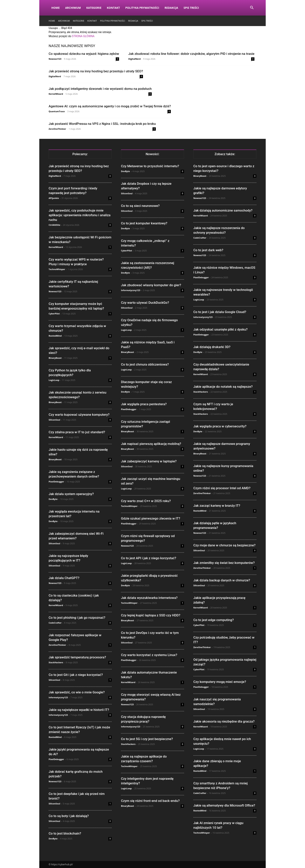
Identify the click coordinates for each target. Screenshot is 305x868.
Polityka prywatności (142, 8)
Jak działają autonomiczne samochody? (223, 210)
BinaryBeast (55, 358)
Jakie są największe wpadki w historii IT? (79, 710)
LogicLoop (54, 380)
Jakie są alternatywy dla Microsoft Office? (224, 805)
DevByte (53, 499)
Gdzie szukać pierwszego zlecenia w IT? (151, 518)
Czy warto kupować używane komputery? (79, 415)
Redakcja (171, 8)
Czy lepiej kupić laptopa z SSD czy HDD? (151, 615)
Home (56, 8)
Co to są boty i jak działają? (69, 816)
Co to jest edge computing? (214, 620)
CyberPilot (54, 314)
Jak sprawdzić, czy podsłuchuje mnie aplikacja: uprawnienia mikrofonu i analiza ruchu (80, 215)
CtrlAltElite (54, 225)
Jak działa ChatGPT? (64, 578)
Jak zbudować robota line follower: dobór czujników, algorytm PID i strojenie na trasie (191, 54)
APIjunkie (54, 198)
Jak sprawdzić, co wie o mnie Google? (77, 692)
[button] (252, 8)
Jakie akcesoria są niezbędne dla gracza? (224, 721)
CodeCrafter (55, 623)
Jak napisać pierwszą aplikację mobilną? (151, 444)
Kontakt (113, 8)
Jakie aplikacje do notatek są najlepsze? (223, 387)
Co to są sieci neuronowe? (140, 206)
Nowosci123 (55, 59)
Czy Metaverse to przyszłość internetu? (150, 166)
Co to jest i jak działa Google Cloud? (220, 312)
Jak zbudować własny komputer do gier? (151, 285)
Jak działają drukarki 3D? (212, 347)
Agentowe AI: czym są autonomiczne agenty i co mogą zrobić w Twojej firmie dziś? (110, 106)
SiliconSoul (54, 420)
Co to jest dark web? (208, 250)
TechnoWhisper (57, 269)
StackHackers (56, 662)
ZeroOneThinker (57, 129)
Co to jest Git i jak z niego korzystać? (76, 675)
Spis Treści (191, 8)
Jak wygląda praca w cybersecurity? (220, 426)
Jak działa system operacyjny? (71, 494)
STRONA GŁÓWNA (83, 36)
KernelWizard (56, 94)
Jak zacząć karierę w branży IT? (217, 506)
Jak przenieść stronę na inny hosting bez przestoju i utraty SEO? (96, 71)
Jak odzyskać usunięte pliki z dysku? (220, 329)
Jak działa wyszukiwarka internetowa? (149, 598)
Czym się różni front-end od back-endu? (150, 801)
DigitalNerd (135, 59)
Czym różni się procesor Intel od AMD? (222, 488)
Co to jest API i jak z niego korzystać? (149, 558)
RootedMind (55, 336)
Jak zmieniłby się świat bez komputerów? (224, 563)
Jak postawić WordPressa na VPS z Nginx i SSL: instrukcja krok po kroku (102, 124)
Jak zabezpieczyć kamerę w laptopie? (149, 461)
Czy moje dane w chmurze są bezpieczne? (224, 545)
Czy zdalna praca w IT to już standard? (77, 432)
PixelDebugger (56, 482)
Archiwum (73, 8)
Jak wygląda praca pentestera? (144, 404)
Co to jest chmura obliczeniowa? (145, 364)
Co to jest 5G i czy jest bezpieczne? (147, 739)
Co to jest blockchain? (65, 833)
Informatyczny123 (58, 697)
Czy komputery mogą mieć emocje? (220, 682)
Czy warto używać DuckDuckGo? (145, 303)
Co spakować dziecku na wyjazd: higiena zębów (84, 54)
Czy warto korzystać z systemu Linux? (149, 655)
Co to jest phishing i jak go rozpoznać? (77, 618)
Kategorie (94, 8)
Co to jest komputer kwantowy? (144, 223)
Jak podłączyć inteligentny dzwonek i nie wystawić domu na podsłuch (100, 89)
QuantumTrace (57, 111)
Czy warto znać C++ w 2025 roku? (146, 501)
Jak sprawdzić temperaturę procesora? (77, 657)
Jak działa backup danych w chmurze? (222, 580)
